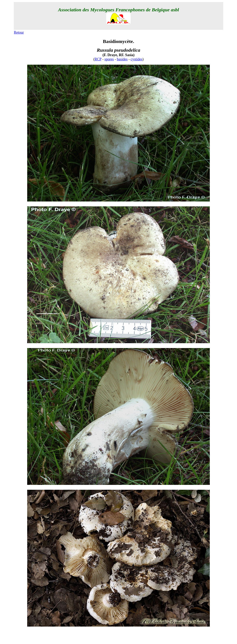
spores (109, 59)
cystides (137, 59)
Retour (19, 32)
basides (122, 59)
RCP (98, 59)
